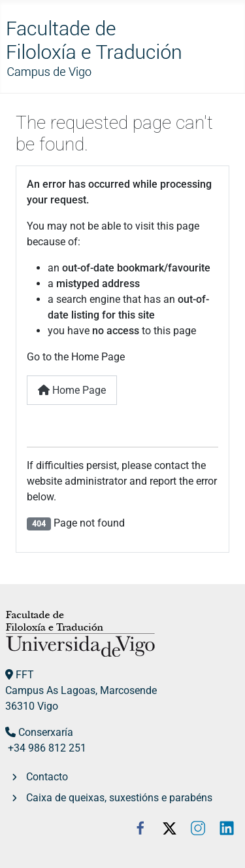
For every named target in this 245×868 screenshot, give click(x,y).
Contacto (47, 777)
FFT (25, 675)
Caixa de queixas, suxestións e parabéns (119, 798)
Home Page (72, 390)
